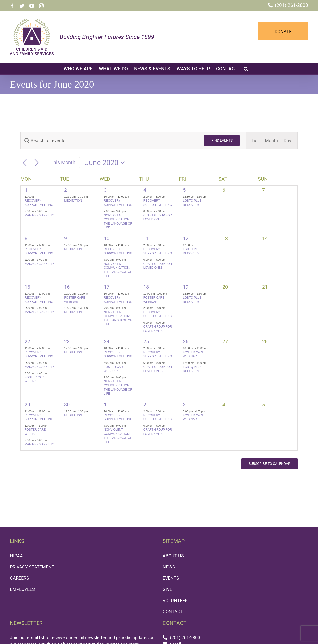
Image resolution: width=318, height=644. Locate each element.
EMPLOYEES (22, 589)
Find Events (222, 140)
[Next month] (36, 163)
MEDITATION (73, 201)
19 (186, 287)
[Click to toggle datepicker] (106, 163)
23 (67, 341)
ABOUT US (173, 556)
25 (146, 341)
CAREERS (20, 578)
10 (107, 238)
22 (27, 341)
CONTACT (173, 612)
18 (146, 287)
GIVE (167, 589)
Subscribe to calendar (270, 464)
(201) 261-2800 (291, 5)
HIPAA (16, 556)
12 (186, 238)
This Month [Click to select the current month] (63, 162)
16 (67, 287)
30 (67, 405)
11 (146, 238)
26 (186, 341)
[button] (246, 69)
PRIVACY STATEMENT (32, 567)
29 (27, 405)
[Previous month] (25, 163)
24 (107, 341)
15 (27, 287)
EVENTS (171, 578)
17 (107, 287)
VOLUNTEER (175, 600)
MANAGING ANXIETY (39, 215)
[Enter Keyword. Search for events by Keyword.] (109, 140)
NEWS (169, 567)
